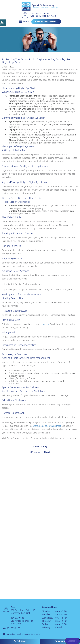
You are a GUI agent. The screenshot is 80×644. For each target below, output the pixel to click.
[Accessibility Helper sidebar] (3, 23)
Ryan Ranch (35, 16)
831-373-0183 (42, 14)
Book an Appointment (46, 22)
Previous (35, 452)
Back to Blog (40, 447)
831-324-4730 (49, 16)
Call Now (20, 641)
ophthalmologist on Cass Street (46, 426)
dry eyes (45, 324)
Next (47, 452)
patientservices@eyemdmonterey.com (21, 634)
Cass (32, 14)
